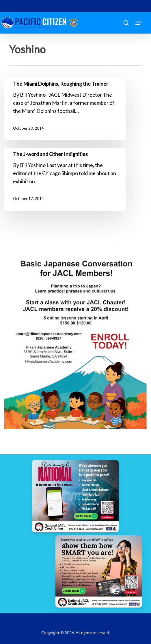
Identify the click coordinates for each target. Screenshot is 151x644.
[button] (139, 23)
